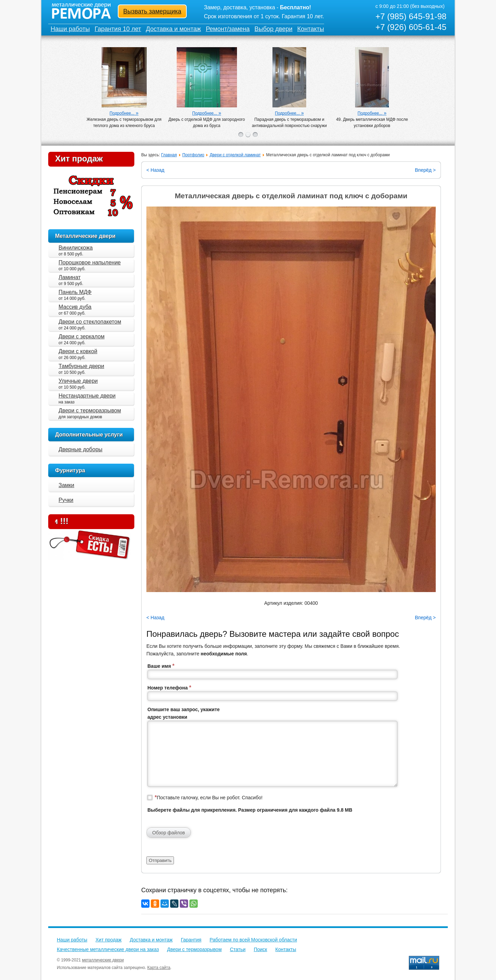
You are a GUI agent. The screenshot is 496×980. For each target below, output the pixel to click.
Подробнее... (122, 113)
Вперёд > (425, 170)
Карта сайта (159, 968)
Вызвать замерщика (152, 11)
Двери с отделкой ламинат (235, 155)
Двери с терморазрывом (90, 410)
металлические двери (103, 960)
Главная (169, 155)
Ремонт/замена (228, 29)
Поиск (261, 949)
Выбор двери (273, 29)
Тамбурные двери (81, 366)
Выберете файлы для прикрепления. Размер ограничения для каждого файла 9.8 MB (250, 810)
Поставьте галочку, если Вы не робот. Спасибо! (209, 797)
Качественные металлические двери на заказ (108, 949)
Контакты (311, 29)
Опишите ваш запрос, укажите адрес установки (184, 713)
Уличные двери (78, 381)
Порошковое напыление (90, 262)
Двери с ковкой (78, 351)
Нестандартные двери (87, 396)
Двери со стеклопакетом (90, 322)
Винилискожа (76, 248)
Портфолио (193, 155)
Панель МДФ (75, 292)
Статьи (237, 949)
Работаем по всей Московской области (254, 940)
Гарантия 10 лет (118, 29)
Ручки (66, 500)
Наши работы (70, 29)
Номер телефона (169, 688)
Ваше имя (161, 666)
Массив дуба (75, 307)
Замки (66, 485)
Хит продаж (79, 159)
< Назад (155, 170)
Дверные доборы (80, 449)
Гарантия (191, 940)
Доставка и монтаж (174, 29)
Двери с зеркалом (81, 336)
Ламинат (70, 277)
